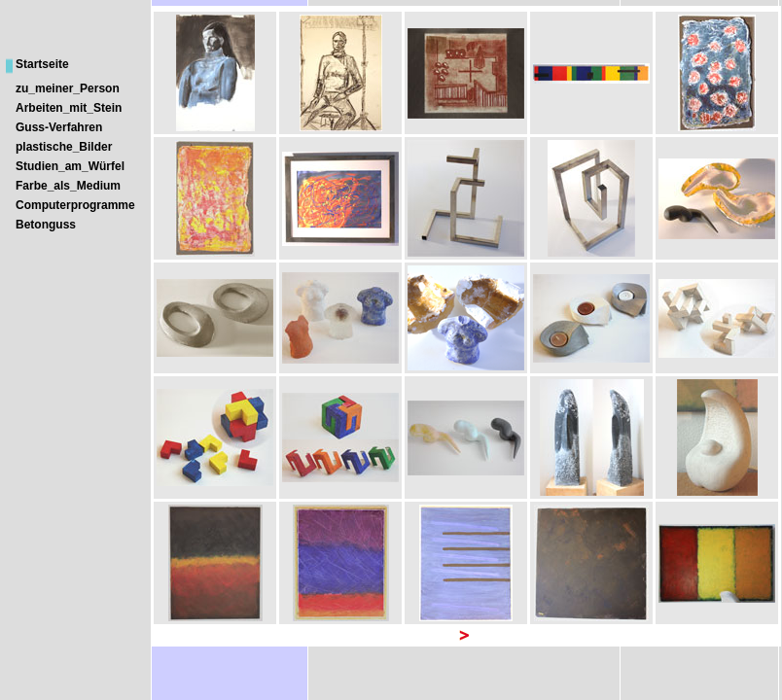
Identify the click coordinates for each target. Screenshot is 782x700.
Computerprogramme (75, 205)
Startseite (42, 64)
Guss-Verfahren (59, 127)
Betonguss (46, 225)
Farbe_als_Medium (68, 186)
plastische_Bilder (64, 147)
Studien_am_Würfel (70, 166)
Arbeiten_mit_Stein (69, 108)
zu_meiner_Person (68, 88)
